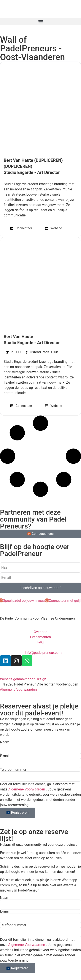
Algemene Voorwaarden (27, 789)
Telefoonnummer (13, 770)
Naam (5, 742)
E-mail (5, 756)
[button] (40, 22)
